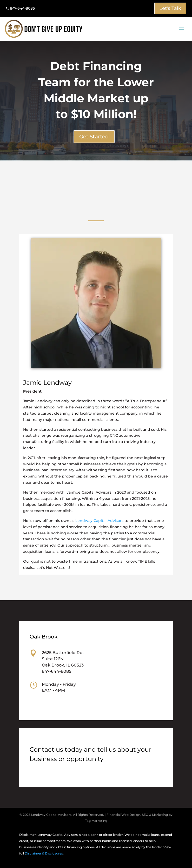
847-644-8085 (20, 8)
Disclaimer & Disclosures (44, 853)
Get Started (94, 137)
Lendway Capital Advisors (99, 521)
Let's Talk (170, 8)
